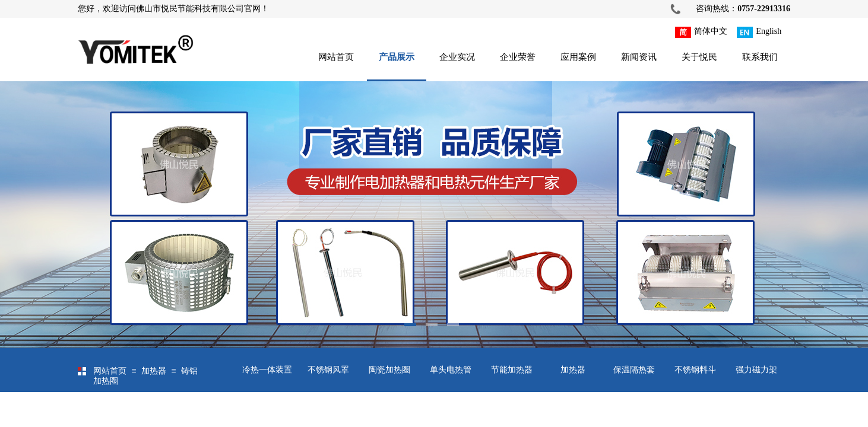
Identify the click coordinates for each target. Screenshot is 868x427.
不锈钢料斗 (695, 370)
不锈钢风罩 (328, 370)
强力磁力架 (756, 370)
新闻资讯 (639, 57)
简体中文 (701, 32)
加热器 (573, 370)
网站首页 (336, 57)
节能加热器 (512, 370)
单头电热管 (451, 370)
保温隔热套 (634, 370)
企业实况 (457, 57)
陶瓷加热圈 (389, 370)
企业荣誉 (518, 57)
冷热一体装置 (267, 370)
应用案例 (578, 57)
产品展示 (397, 57)
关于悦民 (699, 57)
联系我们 (760, 57)
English (759, 32)
